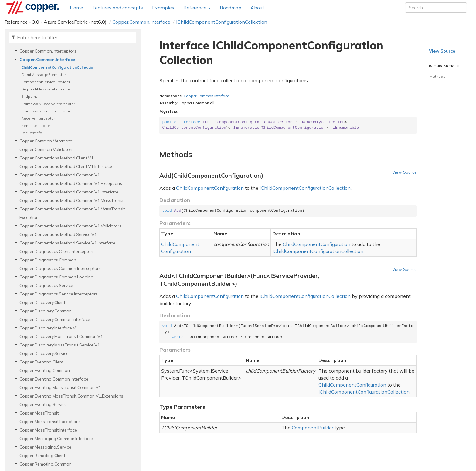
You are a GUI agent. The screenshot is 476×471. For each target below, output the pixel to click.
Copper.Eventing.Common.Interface (54, 379)
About (257, 8)
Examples (163, 8)
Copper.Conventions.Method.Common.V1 (60, 175)
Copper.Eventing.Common (45, 370)
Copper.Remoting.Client (42, 456)
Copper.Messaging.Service (45, 447)
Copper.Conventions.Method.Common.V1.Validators (70, 226)
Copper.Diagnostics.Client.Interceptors (57, 251)
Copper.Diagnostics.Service (46, 285)
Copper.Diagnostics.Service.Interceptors (59, 294)
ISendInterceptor (35, 126)
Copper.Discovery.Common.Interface (55, 319)
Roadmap (231, 8)
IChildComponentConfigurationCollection (222, 22)
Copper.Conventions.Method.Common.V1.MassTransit (72, 200)
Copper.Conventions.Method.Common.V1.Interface (69, 192)
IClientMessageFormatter (43, 75)
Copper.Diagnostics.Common (48, 260)
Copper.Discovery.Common (46, 311)
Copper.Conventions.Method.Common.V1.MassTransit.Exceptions (73, 213)
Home (76, 8)
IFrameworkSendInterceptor (45, 111)
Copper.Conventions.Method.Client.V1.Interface (66, 166)
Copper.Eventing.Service (43, 404)
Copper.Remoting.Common (46, 464)
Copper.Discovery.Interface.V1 (49, 328)
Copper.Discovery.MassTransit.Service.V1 (60, 345)
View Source (405, 172)
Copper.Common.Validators (46, 149)
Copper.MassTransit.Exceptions (50, 422)
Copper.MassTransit (39, 413)
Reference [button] (197, 8)
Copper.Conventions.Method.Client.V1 (56, 158)
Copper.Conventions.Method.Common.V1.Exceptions (71, 183)
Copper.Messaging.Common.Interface (56, 439)
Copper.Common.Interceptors (48, 51)
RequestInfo (31, 133)
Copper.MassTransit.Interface (48, 430)
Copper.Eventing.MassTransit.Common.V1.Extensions (71, 396)
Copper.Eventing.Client (41, 362)
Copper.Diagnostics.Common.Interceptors (60, 268)
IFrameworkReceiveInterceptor (48, 104)
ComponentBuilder (313, 428)
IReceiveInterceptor (38, 118)
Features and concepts (118, 8)
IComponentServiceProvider (45, 82)
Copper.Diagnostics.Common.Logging (56, 277)
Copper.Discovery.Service (44, 353)
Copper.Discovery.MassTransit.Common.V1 (61, 336)
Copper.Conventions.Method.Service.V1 (58, 234)
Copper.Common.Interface (141, 22)
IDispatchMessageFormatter (46, 89)
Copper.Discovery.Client (42, 302)
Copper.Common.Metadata (46, 141)
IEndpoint (29, 96)
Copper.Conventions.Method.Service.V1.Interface (67, 243)
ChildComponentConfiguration (210, 188)
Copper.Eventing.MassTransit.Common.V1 (60, 387)
